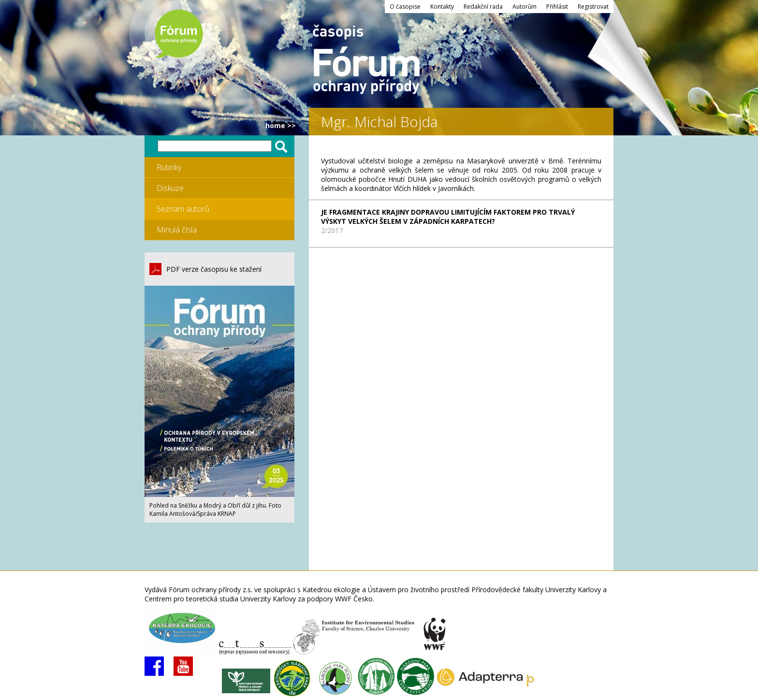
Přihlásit (557, 7)
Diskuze (170, 188)
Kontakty (442, 7)
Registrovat (593, 7)
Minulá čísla (177, 230)
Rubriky (169, 167)
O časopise (405, 7)
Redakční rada (483, 7)
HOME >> (281, 125)
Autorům (525, 7)
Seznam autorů (183, 209)
